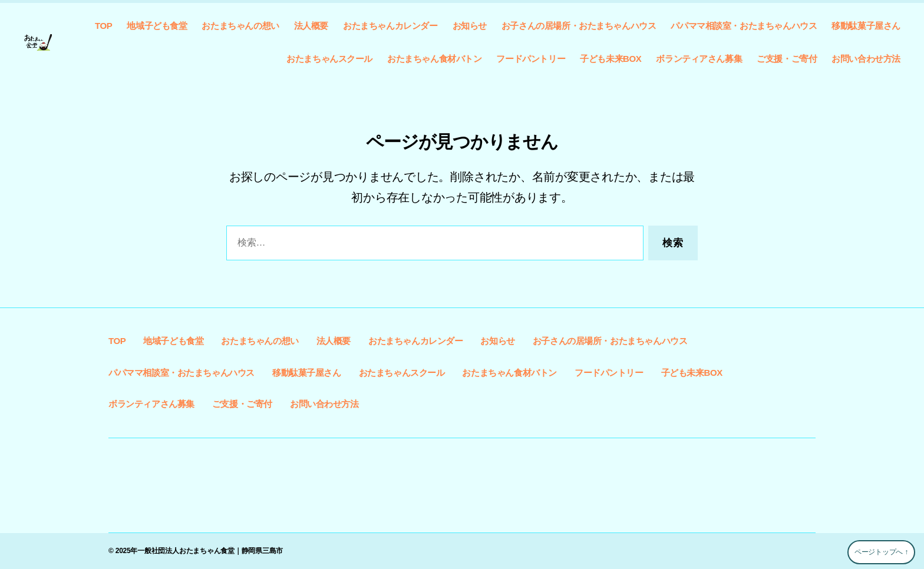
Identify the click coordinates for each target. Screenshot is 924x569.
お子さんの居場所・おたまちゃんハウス (579, 26)
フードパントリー (531, 59)
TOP (103, 26)
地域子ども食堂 (157, 26)
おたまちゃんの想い (240, 26)
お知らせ (470, 26)
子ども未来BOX (610, 59)
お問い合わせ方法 (866, 59)
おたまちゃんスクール (329, 59)
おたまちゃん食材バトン (434, 59)
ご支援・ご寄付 (787, 59)
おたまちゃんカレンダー (390, 26)
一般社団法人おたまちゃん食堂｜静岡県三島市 (210, 551)
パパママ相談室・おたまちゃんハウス (744, 26)
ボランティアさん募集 (699, 59)
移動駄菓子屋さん (866, 26)
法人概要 (311, 26)
